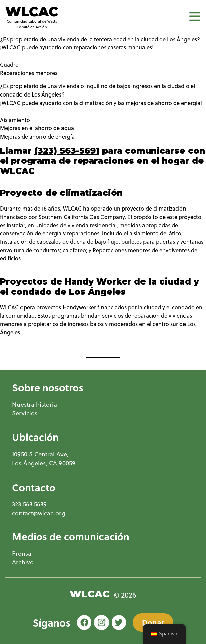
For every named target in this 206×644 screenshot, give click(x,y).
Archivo (23, 562)
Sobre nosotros (48, 387)
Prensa (22, 553)
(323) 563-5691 (67, 151)
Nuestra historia (35, 404)
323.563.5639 (29, 504)
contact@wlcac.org (39, 513)
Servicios (25, 413)
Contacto (34, 487)
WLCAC (32, 12)
